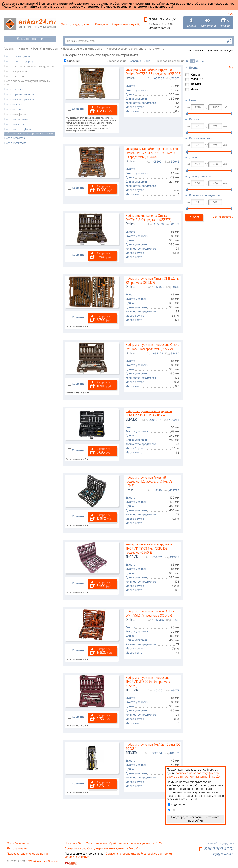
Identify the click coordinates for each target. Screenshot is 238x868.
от (189, 107)
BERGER (196, 84)
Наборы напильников (17, 119)
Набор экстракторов (16, 71)
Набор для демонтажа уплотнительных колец (27, 83)
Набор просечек (14, 89)
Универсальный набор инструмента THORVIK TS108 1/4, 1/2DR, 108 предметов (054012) (149, 549)
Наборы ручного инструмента (83, 49)
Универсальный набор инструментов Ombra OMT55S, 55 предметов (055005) (153, 72)
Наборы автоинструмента (19, 99)
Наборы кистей (13, 104)
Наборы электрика (15, 143)
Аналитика (176, 805)
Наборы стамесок (15, 138)
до (206, 107)
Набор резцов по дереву (19, 61)
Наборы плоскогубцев (18, 129)
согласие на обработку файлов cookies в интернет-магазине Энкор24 (194, 775)
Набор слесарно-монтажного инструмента (29, 66)
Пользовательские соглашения (27, 854)
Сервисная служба (126, 24)
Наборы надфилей (15, 114)
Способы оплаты (18, 843)
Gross (195, 89)
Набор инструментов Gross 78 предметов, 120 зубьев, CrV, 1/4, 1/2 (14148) (149, 482)
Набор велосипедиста (17, 56)
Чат (171, 810)
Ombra (195, 74)
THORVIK (197, 79)
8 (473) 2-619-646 (161, 24)
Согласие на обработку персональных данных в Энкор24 (103, 848)
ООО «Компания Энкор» (41, 861)
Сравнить (78, 109)
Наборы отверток (14, 124)
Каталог (24, 49)
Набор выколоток (15, 76)
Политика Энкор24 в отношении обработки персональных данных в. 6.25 (113, 843)
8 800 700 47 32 (162, 19)
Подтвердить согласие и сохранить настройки (196, 819)
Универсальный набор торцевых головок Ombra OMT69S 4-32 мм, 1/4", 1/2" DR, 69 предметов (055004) (152, 153)
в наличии (74, 61)
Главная (9, 49)
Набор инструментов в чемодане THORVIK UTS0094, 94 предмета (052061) (148, 682)
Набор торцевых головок (19, 94)
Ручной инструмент (46, 49)
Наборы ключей (14, 109)
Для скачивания (18, 848)
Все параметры (223, 217)
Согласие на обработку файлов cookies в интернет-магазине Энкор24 (119, 855)
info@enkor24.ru (159, 28)
